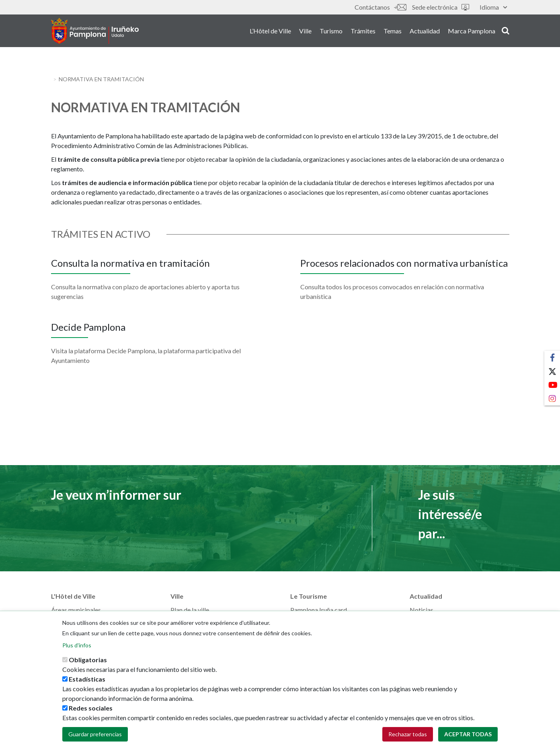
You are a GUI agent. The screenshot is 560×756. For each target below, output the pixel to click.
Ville (305, 32)
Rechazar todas (408, 739)
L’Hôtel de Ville (270, 32)
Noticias (422, 610)
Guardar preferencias (95, 739)
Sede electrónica (441, 7)
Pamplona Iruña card (319, 610)
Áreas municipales (76, 610)
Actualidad (425, 32)
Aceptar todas (468, 739)
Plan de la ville (190, 610)
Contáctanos (380, 7)
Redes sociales (91, 713)
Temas (393, 32)
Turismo (331, 32)
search (506, 31)
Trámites (363, 32)
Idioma (493, 7)
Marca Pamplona (472, 32)
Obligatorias (88, 664)
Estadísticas (87, 684)
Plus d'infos (77, 650)
